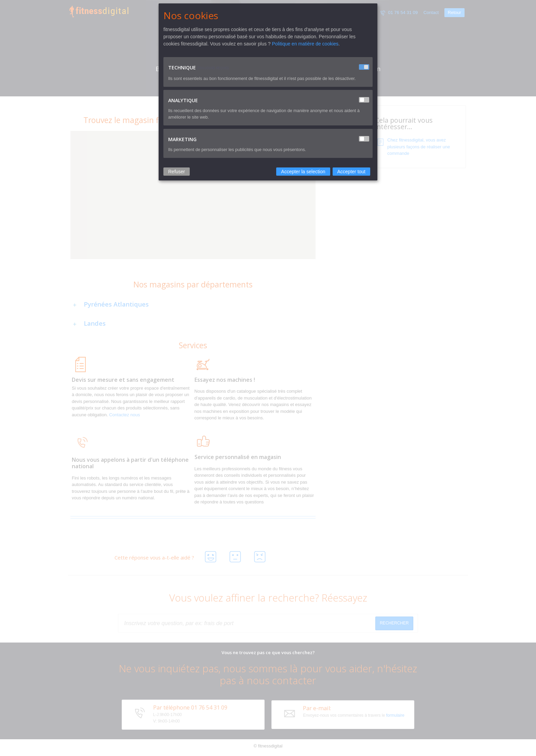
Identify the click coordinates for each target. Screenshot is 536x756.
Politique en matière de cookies (305, 44)
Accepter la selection (303, 172)
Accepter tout (352, 172)
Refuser (177, 172)
